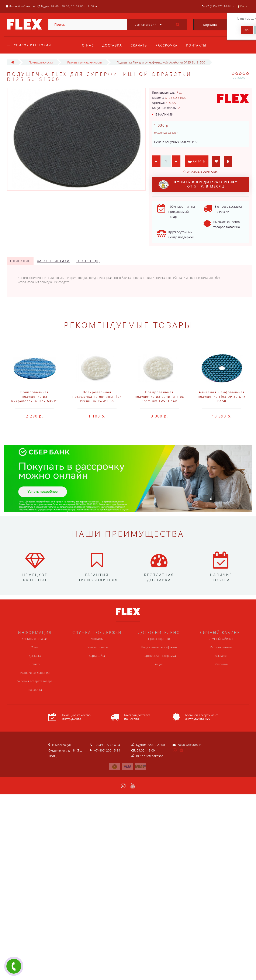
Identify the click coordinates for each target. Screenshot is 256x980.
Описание (20, 261)
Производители (159, 639)
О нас (88, 45)
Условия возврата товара (35, 681)
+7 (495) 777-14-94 (107, 745)
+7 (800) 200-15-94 (107, 750)
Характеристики (53, 261)
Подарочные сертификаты (159, 647)
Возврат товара (97, 647)
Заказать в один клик (202, 172)
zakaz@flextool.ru (190, 745)
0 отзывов (239, 78)
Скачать (140, 45)
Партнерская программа (159, 656)
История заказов (221, 647)
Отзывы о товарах (35, 639)
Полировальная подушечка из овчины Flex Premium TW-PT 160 (159, 397)
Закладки (221, 656)
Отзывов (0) (88, 261)
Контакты (199, 45)
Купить (197, 161)
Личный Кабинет (221, 639)
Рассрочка (169, 45)
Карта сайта (97, 656)
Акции (159, 664)
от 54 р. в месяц (198, 185)
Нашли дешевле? (166, 133)
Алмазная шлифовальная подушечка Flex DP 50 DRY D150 (222, 397)
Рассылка (221, 664)
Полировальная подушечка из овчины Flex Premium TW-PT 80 (97, 397)
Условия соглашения (35, 673)
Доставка (113, 45)
